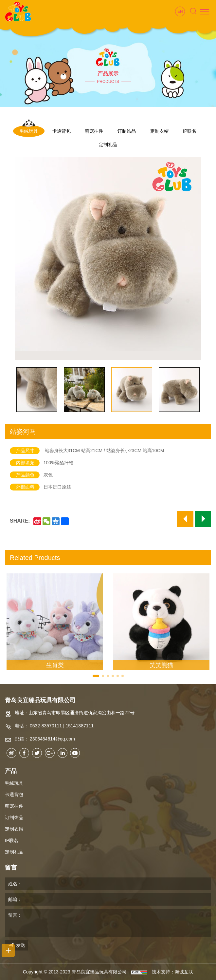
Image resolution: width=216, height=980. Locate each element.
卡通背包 (62, 131)
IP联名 (190, 131)
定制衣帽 (159, 131)
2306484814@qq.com (52, 739)
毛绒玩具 (29, 131)
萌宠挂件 (94, 131)
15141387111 (80, 726)
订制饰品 (127, 131)
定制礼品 (108, 144)
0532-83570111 (46, 726)
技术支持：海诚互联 (172, 972)
